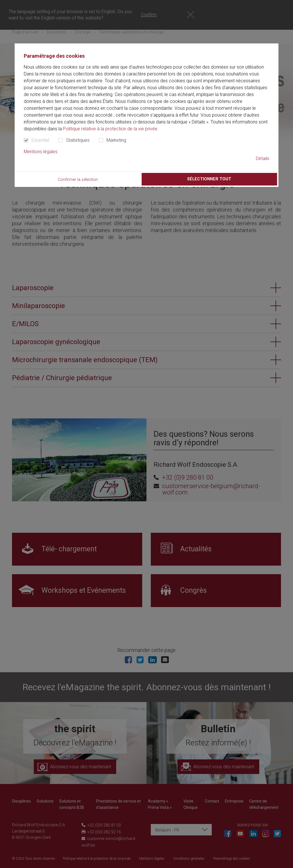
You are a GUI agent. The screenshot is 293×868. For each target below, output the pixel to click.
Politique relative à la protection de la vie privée (110, 129)
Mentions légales (41, 152)
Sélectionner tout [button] (209, 179)
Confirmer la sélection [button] (78, 180)
